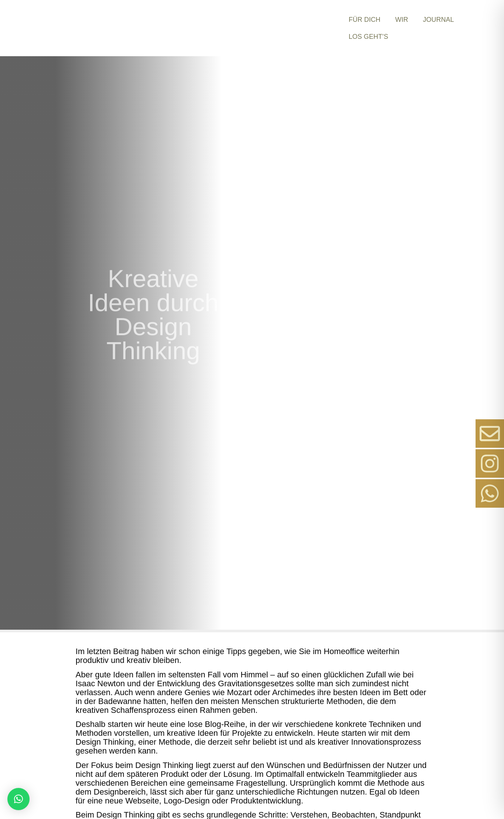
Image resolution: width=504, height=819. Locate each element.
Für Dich (364, 20)
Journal (438, 20)
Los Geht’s (368, 37)
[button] (18, 799)
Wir (401, 20)
